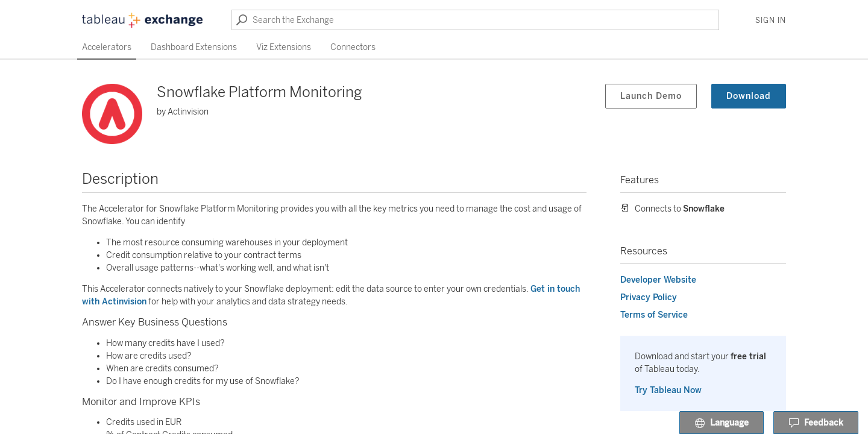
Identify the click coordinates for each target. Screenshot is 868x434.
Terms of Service (654, 315)
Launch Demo (651, 96)
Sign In (771, 20)
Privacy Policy (649, 297)
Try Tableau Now (668, 390)
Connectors (353, 47)
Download (749, 96)
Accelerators (107, 47)
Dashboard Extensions (194, 47)
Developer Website (658, 280)
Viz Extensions (284, 47)
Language (722, 423)
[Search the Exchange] (475, 20)
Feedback (816, 423)
